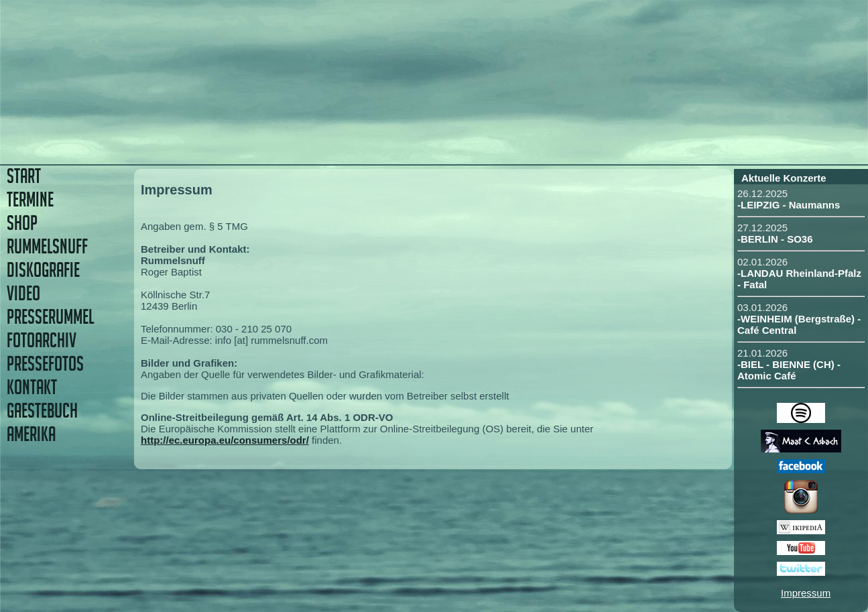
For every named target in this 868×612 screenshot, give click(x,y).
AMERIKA (31, 434)
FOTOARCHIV (42, 340)
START (24, 176)
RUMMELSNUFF (47, 246)
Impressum (806, 593)
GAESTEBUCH (42, 411)
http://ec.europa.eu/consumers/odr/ (225, 440)
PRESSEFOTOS (45, 364)
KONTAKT (32, 387)
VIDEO (23, 293)
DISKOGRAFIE (43, 270)
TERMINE (30, 199)
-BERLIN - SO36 (775, 239)
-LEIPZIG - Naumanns (789, 205)
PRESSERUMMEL (50, 317)
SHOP (22, 223)
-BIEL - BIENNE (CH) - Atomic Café (789, 370)
